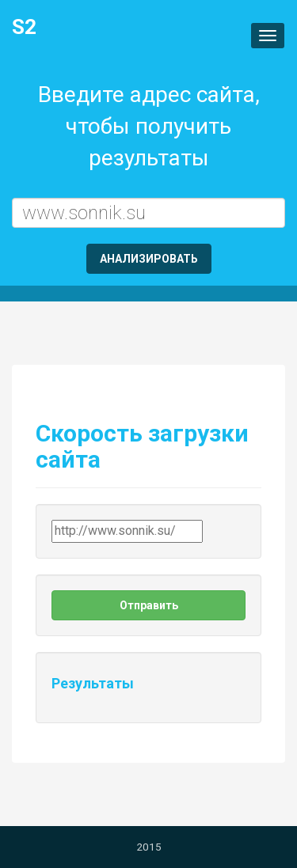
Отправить (149, 605)
